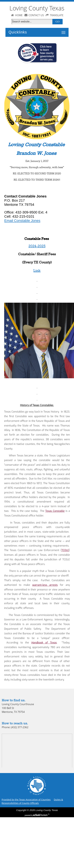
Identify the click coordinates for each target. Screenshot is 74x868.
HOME (19, 15)
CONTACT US (36, 15)
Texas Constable (55, 511)
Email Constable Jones (22, 221)
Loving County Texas (37, 8)
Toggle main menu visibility (64, 31)
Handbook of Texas (44, 643)
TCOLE (65, 550)
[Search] (33, 22)
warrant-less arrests (45, 585)
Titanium (41, 815)
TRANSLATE (57, 15)
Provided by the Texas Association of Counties (26, 800)
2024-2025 (37, 246)
